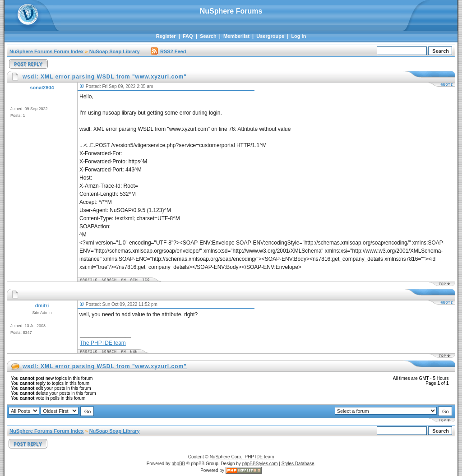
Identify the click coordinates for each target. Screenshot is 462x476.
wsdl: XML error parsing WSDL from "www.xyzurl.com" (105, 366)
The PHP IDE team (103, 343)
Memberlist (236, 36)
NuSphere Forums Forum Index (46, 51)
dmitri (42, 305)
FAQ (188, 36)
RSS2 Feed (168, 51)
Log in (298, 36)
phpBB (178, 464)
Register (166, 36)
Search (208, 36)
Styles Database (298, 464)
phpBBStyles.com (260, 464)
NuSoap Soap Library (115, 51)
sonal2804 (42, 88)
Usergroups (270, 36)
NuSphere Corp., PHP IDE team (242, 457)
